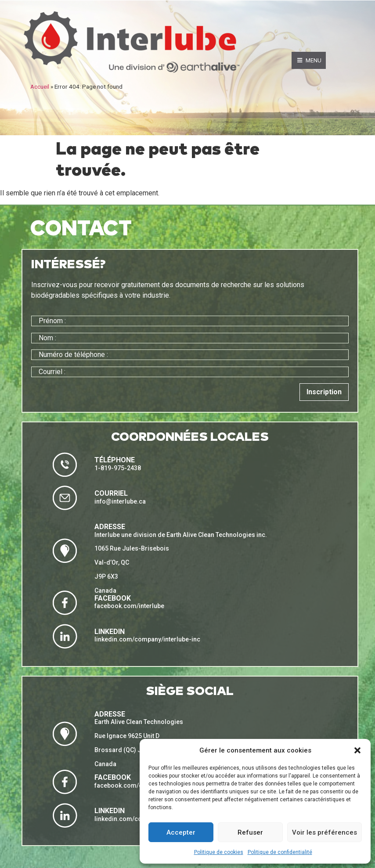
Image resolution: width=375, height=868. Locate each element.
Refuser (250, 832)
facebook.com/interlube (129, 606)
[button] (357, 750)
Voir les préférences (325, 832)
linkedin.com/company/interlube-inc (147, 639)
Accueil (40, 86)
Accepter (181, 832)
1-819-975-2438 (118, 468)
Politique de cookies (219, 852)
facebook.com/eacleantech (134, 785)
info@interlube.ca (120, 501)
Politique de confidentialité (280, 852)
